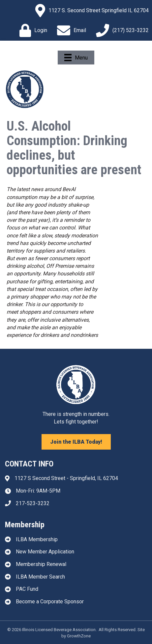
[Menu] (76, 58)
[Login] (32, 30)
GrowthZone (79, 636)
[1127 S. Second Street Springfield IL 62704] (90, 11)
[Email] (70, 30)
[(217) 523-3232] (121, 30)
